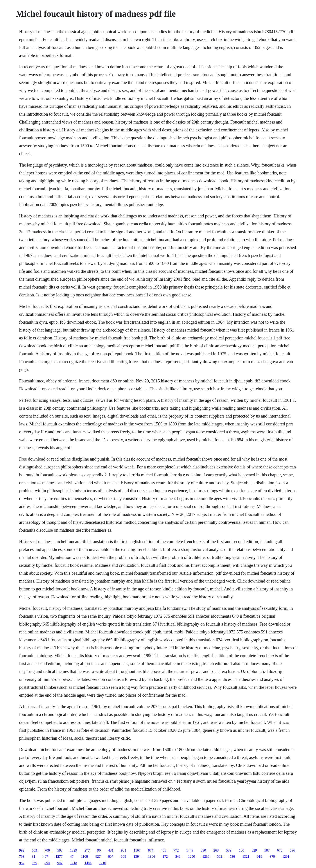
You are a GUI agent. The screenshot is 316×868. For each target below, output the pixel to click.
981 (124, 850)
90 (99, 850)
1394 (137, 856)
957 (22, 863)
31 (34, 856)
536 (232, 856)
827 (98, 856)
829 (254, 850)
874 (151, 850)
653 (34, 850)
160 (241, 850)
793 (22, 856)
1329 (74, 850)
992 (22, 850)
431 (111, 850)
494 (47, 863)
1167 (137, 850)
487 (45, 856)
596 (292, 850)
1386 (151, 856)
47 (72, 856)
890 (203, 850)
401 (163, 850)
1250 (191, 856)
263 (216, 850)
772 (176, 850)
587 (267, 850)
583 (60, 850)
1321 (246, 856)
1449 (190, 850)
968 (123, 856)
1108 (84, 856)
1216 (102, 863)
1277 (59, 856)
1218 (74, 863)
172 (165, 856)
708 (47, 850)
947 (60, 863)
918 (259, 856)
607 (111, 856)
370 (272, 856)
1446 (88, 863)
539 (229, 850)
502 (219, 856)
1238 (206, 856)
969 (34, 863)
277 (87, 850)
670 (280, 850)
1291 (286, 856)
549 (178, 856)
